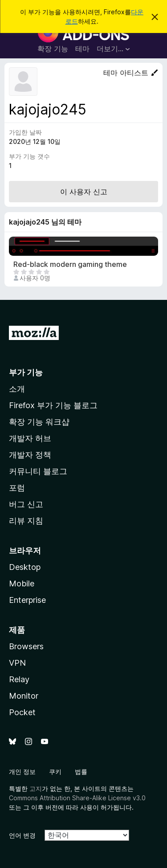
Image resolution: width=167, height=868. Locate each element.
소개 (17, 389)
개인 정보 (22, 772)
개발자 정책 (30, 455)
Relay (19, 679)
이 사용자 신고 (84, 192)
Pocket (22, 712)
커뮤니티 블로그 (38, 471)
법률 (81, 772)
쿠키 (55, 772)
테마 (82, 49)
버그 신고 (26, 504)
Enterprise (27, 600)
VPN (17, 663)
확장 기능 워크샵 (39, 422)
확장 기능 (53, 49)
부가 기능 (26, 372)
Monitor (24, 696)
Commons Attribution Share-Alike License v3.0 (77, 798)
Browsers (26, 646)
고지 (36, 788)
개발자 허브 (30, 438)
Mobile (22, 583)
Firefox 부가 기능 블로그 (53, 405)
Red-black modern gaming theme (70, 264)
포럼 (17, 488)
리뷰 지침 (26, 521)
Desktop (25, 567)
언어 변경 (22, 835)
